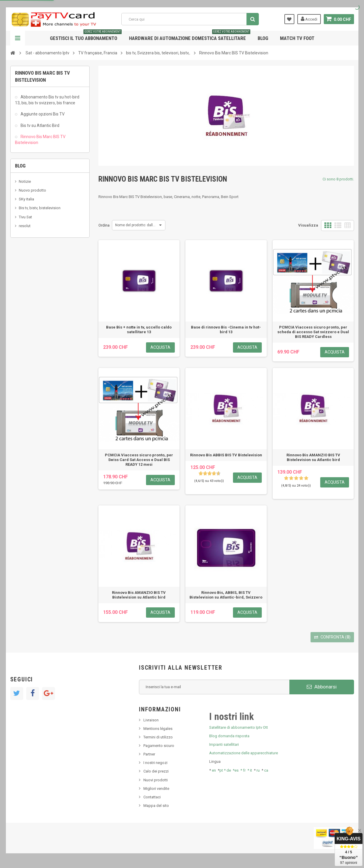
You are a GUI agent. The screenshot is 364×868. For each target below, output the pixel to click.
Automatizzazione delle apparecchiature (244, 753)
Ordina (104, 225)
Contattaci (152, 797)
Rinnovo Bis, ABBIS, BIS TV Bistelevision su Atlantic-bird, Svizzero (226, 595)
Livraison (151, 720)
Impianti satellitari (224, 744)
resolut (25, 226)
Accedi (309, 19)
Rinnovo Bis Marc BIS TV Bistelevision (40, 140)
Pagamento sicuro (159, 746)
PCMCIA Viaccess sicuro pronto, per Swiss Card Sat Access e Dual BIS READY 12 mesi (139, 460)
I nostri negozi (155, 763)
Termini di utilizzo (158, 737)
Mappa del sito (156, 806)
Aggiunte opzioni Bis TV (42, 114)
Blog (263, 38)
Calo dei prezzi (156, 771)
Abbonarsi (322, 687)
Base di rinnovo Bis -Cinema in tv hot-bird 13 (226, 330)
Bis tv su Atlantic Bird (40, 125)
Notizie (25, 181)
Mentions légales (158, 729)
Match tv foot (297, 38)
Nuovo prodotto (32, 190)
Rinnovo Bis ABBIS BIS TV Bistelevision (226, 455)
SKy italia (26, 199)
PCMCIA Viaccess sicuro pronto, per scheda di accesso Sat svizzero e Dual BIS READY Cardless (313, 332)
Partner (149, 754)
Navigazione (18, 38)
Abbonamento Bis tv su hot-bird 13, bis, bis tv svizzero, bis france (47, 100)
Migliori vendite (156, 789)
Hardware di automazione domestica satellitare (190, 36)
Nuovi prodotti (156, 780)
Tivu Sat (25, 217)
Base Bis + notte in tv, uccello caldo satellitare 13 (139, 330)
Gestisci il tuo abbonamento (86, 36)
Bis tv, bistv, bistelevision (40, 208)
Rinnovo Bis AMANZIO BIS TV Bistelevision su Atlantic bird (313, 457)
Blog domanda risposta (229, 736)
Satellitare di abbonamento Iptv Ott (239, 727)
